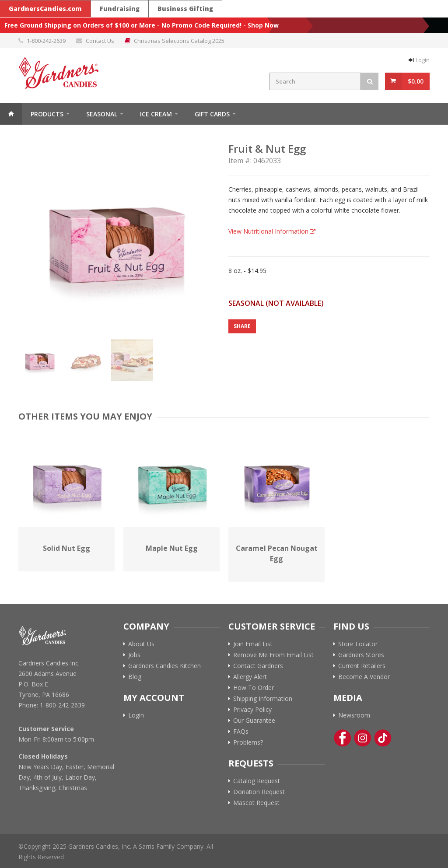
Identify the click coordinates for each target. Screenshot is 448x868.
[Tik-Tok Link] (383, 738)
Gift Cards (212, 114)
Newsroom (354, 715)
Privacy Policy (252, 710)
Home (11, 114)
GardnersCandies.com (45, 9)
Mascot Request (256, 803)
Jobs (134, 655)
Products (47, 114)
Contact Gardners (258, 666)
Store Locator (358, 644)
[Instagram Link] (363, 738)
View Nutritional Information (268, 231)
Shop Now (263, 25)
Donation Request (259, 792)
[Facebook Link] (343, 738)
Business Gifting (185, 9)
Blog (135, 677)
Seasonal (102, 114)
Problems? (248, 742)
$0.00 (416, 81)
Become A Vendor (364, 677)
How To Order (254, 688)
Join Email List (253, 644)
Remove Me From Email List (273, 655)
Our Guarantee (254, 721)
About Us (141, 644)
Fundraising (120, 9)
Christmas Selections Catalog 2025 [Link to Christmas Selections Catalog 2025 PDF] (179, 41)
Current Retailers (362, 666)
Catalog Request (257, 781)
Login (423, 60)
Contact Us (100, 41)
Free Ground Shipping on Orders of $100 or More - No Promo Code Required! (123, 25)
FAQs (241, 731)
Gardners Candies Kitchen (164, 666)
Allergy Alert (250, 677)
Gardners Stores (361, 655)
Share (242, 326)
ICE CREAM (156, 114)
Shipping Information (263, 699)
